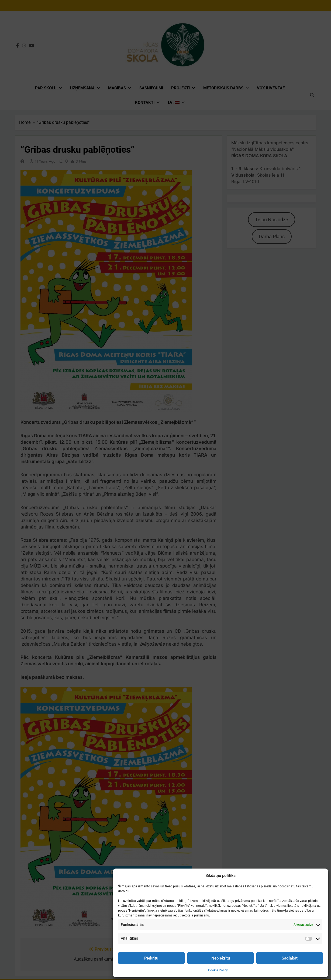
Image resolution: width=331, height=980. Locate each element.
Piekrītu (151, 958)
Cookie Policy (218, 970)
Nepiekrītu (221, 958)
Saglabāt (290, 958)
